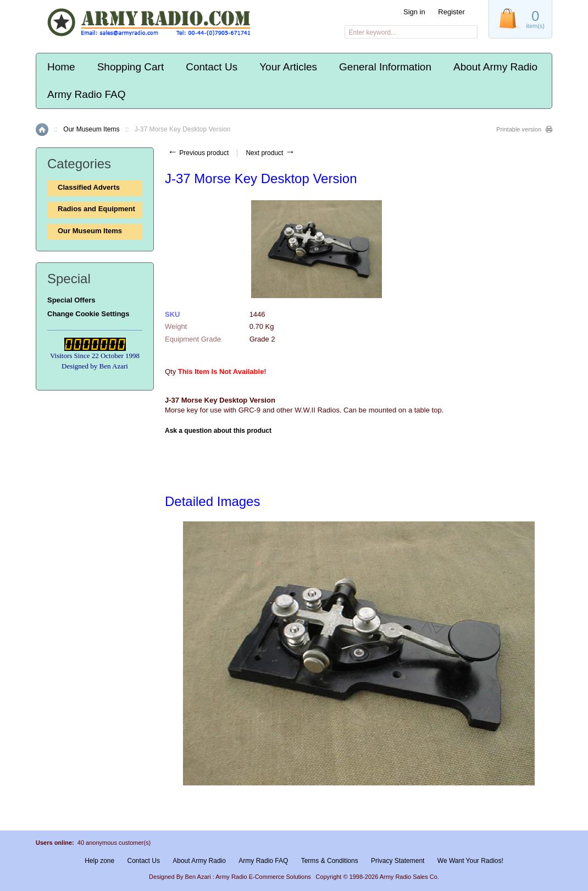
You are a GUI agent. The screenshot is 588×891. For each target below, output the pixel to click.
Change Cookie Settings (88, 314)
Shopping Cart (131, 67)
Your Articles (288, 67)
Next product (270, 153)
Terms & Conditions (330, 861)
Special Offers (71, 300)
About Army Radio (495, 67)
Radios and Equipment (96, 209)
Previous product (198, 153)
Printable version (519, 129)
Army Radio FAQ (87, 94)
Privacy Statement (398, 861)
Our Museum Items (91, 129)
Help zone (99, 861)
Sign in (414, 12)
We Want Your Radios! (470, 861)
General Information (385, 67)
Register (451, 12)
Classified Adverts (89, 187)
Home (61, 67)
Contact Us (212, 67)
